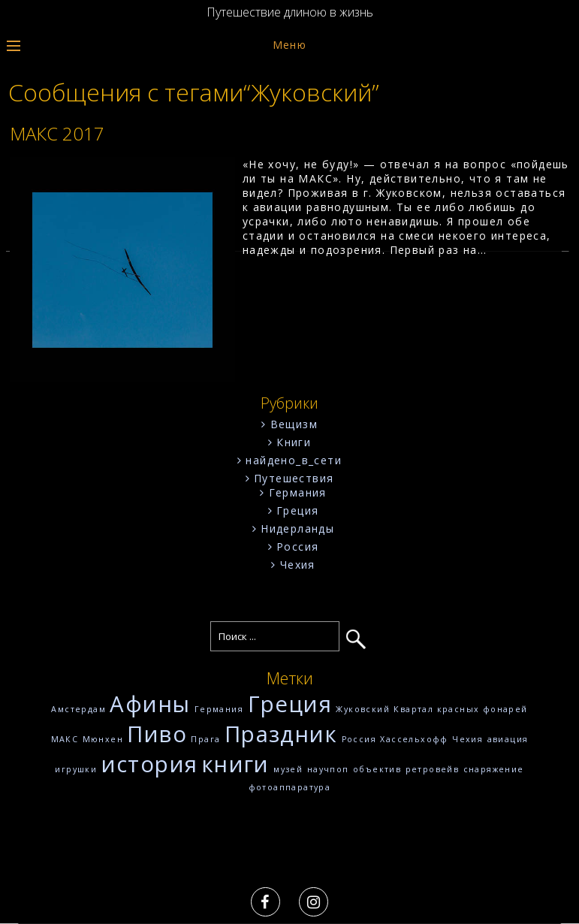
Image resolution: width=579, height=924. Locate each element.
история (150, 764)
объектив (377, 769)
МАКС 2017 (57, 133)
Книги (294, 442)
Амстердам (78, 709)
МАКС (65, 739)
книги (236, 764)
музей (288, 769)
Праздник (281, 734)
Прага (205, 739)
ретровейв (433, 769)
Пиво (157, 734)
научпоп (328, 769)
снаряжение (494, 769)
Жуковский (363, 709)
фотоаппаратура (290, 787)
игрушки (76, 769)
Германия (298, 492)
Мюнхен (103, 739)
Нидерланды (297, 528)
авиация (508, 739)
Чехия (298, 565)
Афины (150, 704)
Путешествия (294, 478)
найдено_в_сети (294, 460)
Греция (297, 510)
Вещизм (294, 424)
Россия (297, 547)
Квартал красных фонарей (460, 709)
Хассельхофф (414, 739)
